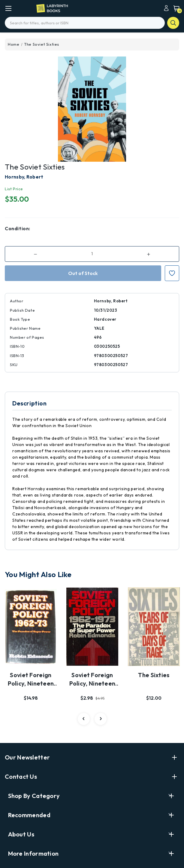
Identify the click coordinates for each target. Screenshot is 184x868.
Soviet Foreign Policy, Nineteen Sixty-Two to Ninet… (31, 680)
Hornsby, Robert (24, 177)
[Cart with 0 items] (175, 8)
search (173, 23)
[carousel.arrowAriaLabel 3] (84, 719)
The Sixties (154, 675)
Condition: (18, 228)
